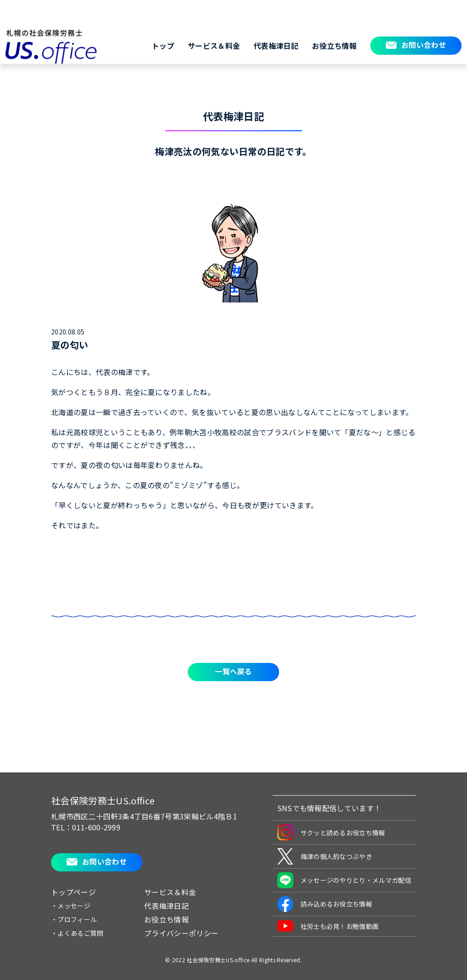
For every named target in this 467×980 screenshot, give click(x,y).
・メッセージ (71, 906)
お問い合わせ (424, 45)
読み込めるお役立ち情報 (325, 904)
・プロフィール (74, 919)
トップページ (73, 892)
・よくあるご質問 (77, 933)
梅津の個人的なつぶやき (325, 856)
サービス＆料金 (214, 46)
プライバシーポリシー (181, 933)
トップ (163, 46)
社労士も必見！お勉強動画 (328, 926)
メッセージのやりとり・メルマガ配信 (344, 880)
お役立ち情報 (334, 46)
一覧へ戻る (233, 671)
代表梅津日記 (276, 46)
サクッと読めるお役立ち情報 (331, 832)
